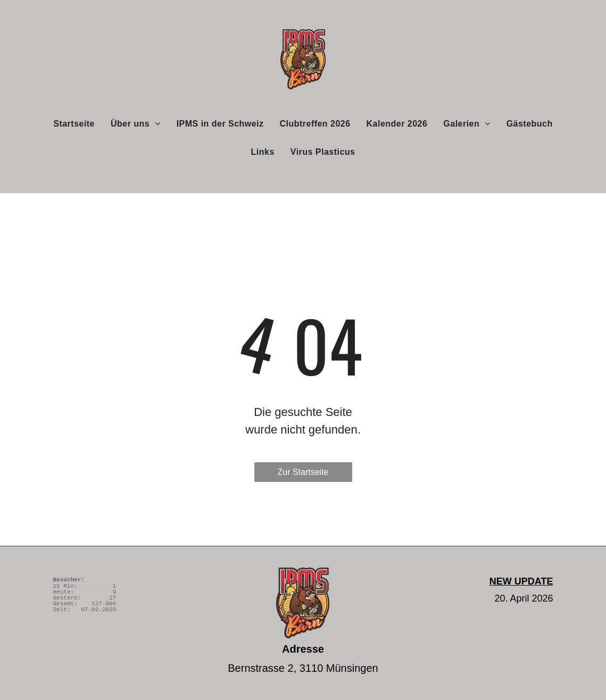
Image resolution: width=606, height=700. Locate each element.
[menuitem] (74, 123)
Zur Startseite (303, 472)
